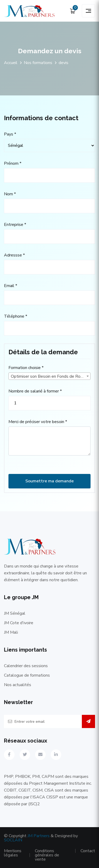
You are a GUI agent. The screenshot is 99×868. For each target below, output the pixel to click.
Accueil (11, 63)
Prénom (13, 163)
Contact (88, 851)
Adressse (14, 255)
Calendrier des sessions (26, 666)
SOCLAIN (13, 840)
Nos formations (38, 63)
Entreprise (15, 225)
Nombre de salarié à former (35, 391)
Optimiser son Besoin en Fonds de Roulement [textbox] (51, 376)
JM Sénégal (15, 613)
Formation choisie (26, 368)
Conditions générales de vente (47, 855)
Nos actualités (18, 685)
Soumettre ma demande (49, 481)
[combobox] (49, 376)
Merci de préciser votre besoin (38, 422)
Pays (10, 134)
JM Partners (39, 836)
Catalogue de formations (27, 675)
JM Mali (11, 632)
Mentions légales (13, 853)
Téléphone (16, 316)
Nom (10, 194)
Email (11, 286)
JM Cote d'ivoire (19, 623)
